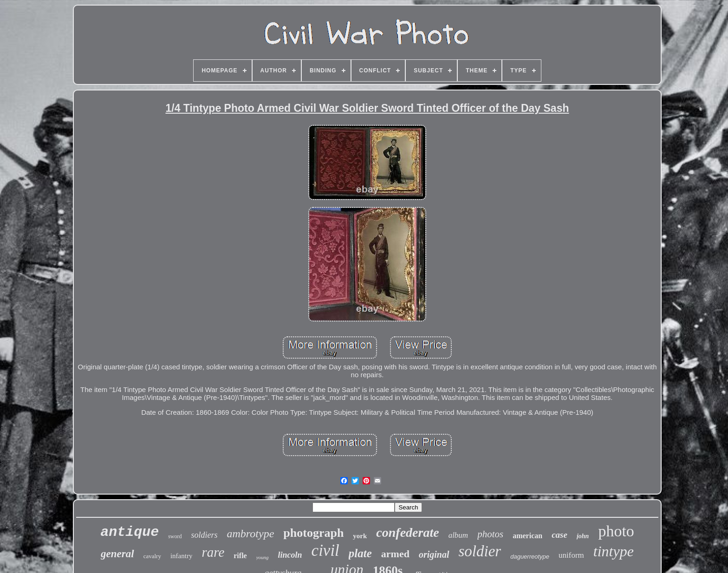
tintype (614, 551)
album (458, 535)
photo (616, 531)
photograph (313, 533)
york (360, 536)
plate (360, 553)
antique (130, 532)
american (527, 536)
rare (213, 552)
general (117, 554)
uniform (571, 555)
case (559, 535)
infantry (181, 556)
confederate (407, 532)
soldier (480, 551)
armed (395, 554)
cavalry (152, 556)
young (263, 557)
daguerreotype (530, 557)
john (583, 536)
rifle (240, 556)
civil (325, 550)
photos (490, 534)
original (434, 554)
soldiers (205, 535)
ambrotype (251, 534)
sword (175, 536)
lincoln (290, 555)
